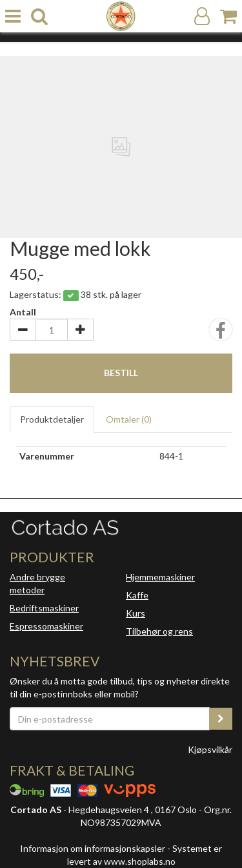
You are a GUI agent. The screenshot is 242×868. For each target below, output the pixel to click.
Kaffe (137, 595)
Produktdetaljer (52, 419)
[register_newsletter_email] (221, 719)
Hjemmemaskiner (160, 577)
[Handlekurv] (228, 16)
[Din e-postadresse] (110, 719)
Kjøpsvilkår (210, 749)
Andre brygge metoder (37, 583)
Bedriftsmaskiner (44, 608)
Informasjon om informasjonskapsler (93, 848)
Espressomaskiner (46, 626)
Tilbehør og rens (159, 631)
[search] (39, 16)
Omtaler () (129, 419)
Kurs (136, 613)
